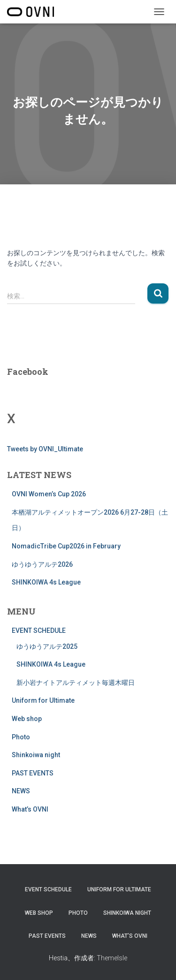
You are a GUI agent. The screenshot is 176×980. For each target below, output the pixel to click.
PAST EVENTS (33, 773)
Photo (21, 737)
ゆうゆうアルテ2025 (47, 646)
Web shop (27, 719)
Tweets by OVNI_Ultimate (45, 449)
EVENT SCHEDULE (39, 631)
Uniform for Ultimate (43, 700)
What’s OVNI (30, 809)
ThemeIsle (112, 958)
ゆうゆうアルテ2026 (42, 564)
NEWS (21, 791)
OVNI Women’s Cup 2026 (49, 494)
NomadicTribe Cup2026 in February (66, 546)
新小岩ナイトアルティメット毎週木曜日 (76, 683)
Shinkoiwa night (36, 755)
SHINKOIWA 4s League (46, 582)
